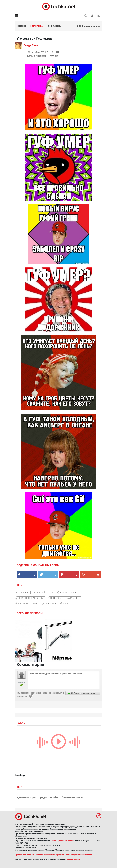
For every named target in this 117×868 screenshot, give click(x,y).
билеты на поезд (73, 797)
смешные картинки (31, 598)
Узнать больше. (74, 860)
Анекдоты (54, 26)
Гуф (65, 604)
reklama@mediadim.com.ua (63, 841)
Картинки (37, 26)
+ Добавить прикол (88, 26)
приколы (24, 593)
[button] (92, 16)
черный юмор (45, 593)
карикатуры (68, 593)
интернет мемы (28, 604)
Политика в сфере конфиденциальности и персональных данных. (64, 855)
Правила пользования (24, 855)
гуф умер (51, 604)
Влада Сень (31, 45)
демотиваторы (27, 797)
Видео (22, 26)
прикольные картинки (65, 598)
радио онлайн (49, 797)
